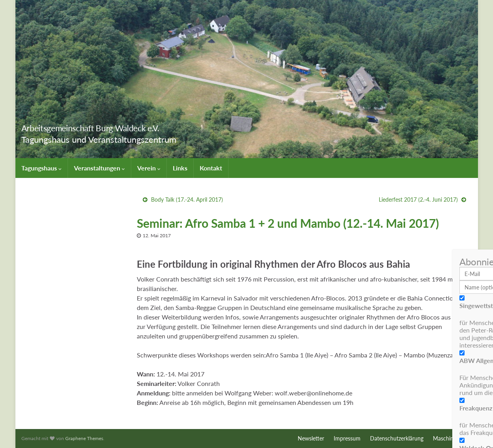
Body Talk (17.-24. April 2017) (187, 199)
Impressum (347, 438)
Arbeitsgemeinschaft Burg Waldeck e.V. (124, 126)
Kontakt (211, 168)
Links (180, 168)
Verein (149, 168)
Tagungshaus (42, 168)
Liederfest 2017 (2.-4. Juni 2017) (418, 199)
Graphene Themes (84, 438)
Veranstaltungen (99, 168)
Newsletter (311, 438)
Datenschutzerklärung (397, 438)
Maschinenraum (452, 438)
